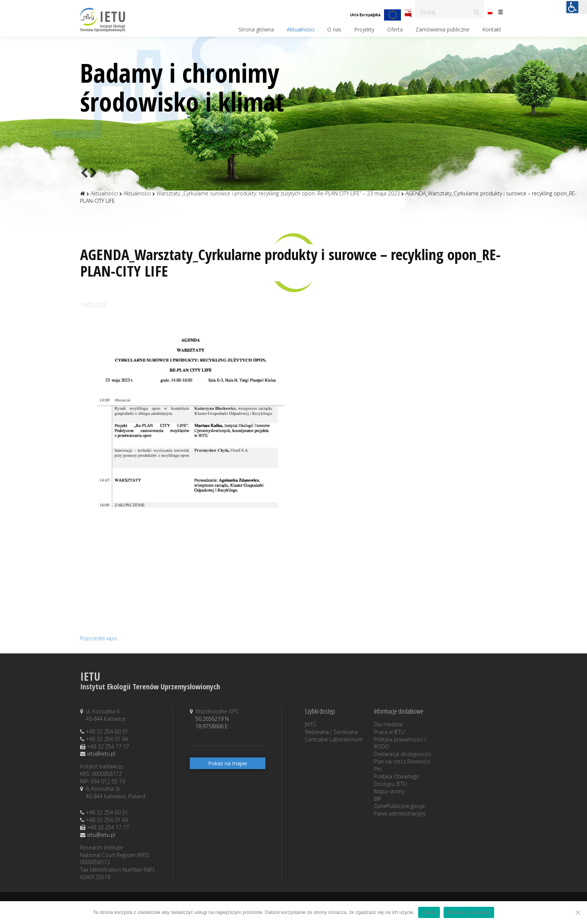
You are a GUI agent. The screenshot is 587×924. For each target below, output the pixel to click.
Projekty (364, 29)
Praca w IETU (389, 732)
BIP (378, 799)
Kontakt (492, 29)
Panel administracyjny (400, 813)
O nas (334, 29)
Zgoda (429, 912)
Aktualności (301, 29)
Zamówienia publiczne (442, 29)
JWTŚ (310, 724)
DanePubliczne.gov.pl (399, 806)
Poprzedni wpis (99, 638)
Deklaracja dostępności (402, 754)
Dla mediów (388, 724)
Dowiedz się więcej (469, 912)
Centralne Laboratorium (334, 739)
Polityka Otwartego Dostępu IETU (397, 780)
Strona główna (256, 29)
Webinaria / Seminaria (331, 732)
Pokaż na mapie (228, 763)
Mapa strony (389, 791)
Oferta (395, 29)
